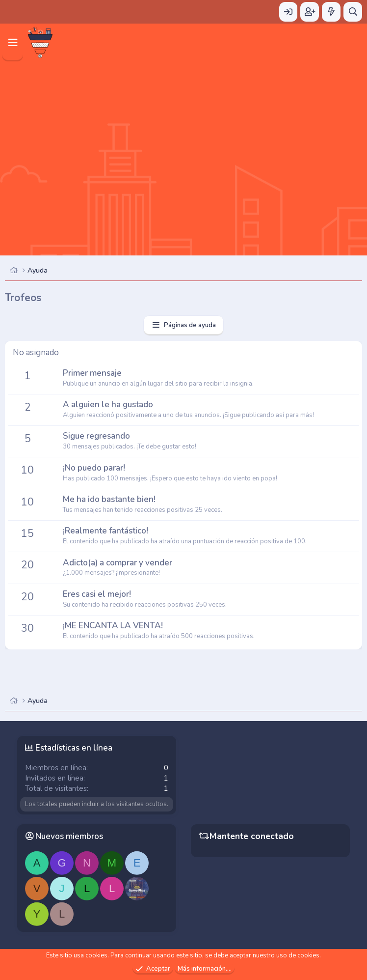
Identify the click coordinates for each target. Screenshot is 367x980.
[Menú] (13, 42)
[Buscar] (353, 12)
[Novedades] (331, 12)
